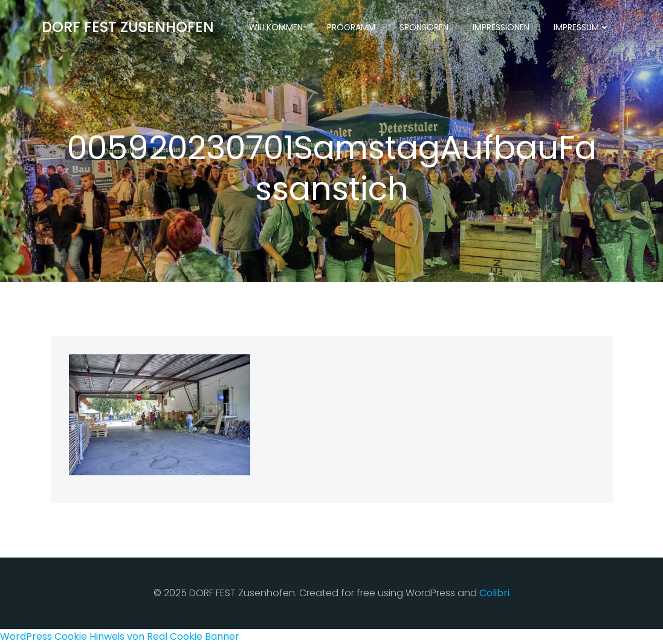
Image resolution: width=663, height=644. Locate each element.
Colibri (494, 593)
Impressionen (501, 27)
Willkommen (276, 27)
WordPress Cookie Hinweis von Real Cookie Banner (120, 636)
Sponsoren (424, 27)
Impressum (582, 27)
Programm (351, 27)
